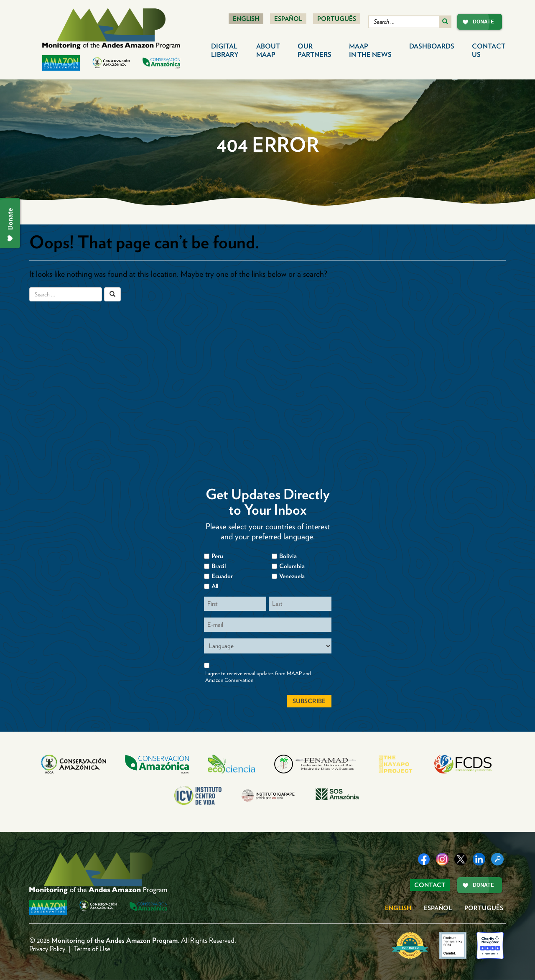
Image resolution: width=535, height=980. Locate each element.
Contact (489, 50)
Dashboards (432, 46)
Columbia (292, 566)
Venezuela (292, 576)
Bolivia (288, 556)
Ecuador (222, 576)
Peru (217, 556)
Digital (225, 50)
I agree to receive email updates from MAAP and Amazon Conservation (258, 677)
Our (315, 50)
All (215, 586)
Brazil (219, 566)
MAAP (370, 50)
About (268, 50)
